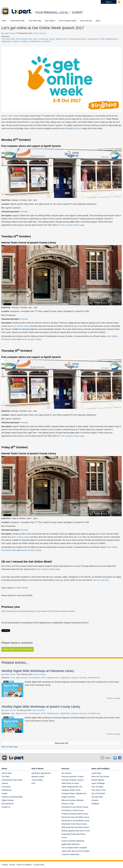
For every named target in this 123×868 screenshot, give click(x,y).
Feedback (95, 804)
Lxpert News (96, 773)
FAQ (33, 783)
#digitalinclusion (112, 39)
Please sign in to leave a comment (18, 649)
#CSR (102, 39)
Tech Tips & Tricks (99, 790)
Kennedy (24, 212)
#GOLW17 (47, 41)
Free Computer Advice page (72, 225)
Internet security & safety (31, 339)
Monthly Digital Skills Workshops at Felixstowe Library (38, 671)
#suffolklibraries (35, 41)
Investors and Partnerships (12, 797)
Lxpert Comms (9, 33)
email (108, 336)
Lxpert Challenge (98, 783)
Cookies (5, 865)
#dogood (16, 41)
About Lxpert (7, 773)
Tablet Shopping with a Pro (72, 787)
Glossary (95, 800)
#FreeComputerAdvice (78, 39)
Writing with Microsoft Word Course (75, 827)
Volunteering (7, 790)
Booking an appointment (41, 773)
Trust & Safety (37, 780)
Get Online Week (8, 39)
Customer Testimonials (70, 854)
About (98, 21)
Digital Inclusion (8, 800)
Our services (66, 773)
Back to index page (10, 747)
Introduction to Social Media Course (75, 821)
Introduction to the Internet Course (75, 807)
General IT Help (68, 804)
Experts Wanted (98, 780)
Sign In (109, 2)
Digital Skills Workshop (70, 844)
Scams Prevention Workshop (73, 841)
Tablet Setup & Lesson (70, 783)
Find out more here (101, 580)
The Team (6, 776)
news (35, 39)
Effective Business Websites (73, 800)
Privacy (12, 865)
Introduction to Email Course (73, 810)
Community (6, 787)
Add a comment (40, 33)
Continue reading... (114, 698)
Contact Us (6, 807)
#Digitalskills (6, 41)
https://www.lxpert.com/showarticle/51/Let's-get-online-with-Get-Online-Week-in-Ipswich (38, 611)
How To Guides (97, 787)
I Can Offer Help (35, 21)
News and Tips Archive (100, 776)
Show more (61, 743)
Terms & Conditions (24, 865)
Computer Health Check (71, 790)
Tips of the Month (98, 793)
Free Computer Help (24, 39)
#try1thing (24, 41)
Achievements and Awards (12, 780)
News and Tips (86, 21)
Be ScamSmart (8, 804)
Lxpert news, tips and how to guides (76, 851)
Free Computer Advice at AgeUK (74, 848)
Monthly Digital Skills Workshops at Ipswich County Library (41, 707)
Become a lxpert (38, 776)
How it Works (50, 21)
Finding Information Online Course (75, 814)
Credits (4, 793)
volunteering (43, 39)
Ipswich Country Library (20, 326)
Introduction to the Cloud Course (74, 824)
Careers (5, 783)
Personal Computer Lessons (73, 780)
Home (4, 21)
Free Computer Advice (68, 21)
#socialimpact (93, 39)
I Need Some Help (17, 21)
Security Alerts (97, 797)
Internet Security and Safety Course (75, 817)
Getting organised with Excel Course (76, 831)
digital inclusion (62, 39)
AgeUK (52, 39)
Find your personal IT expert (72, 776)
